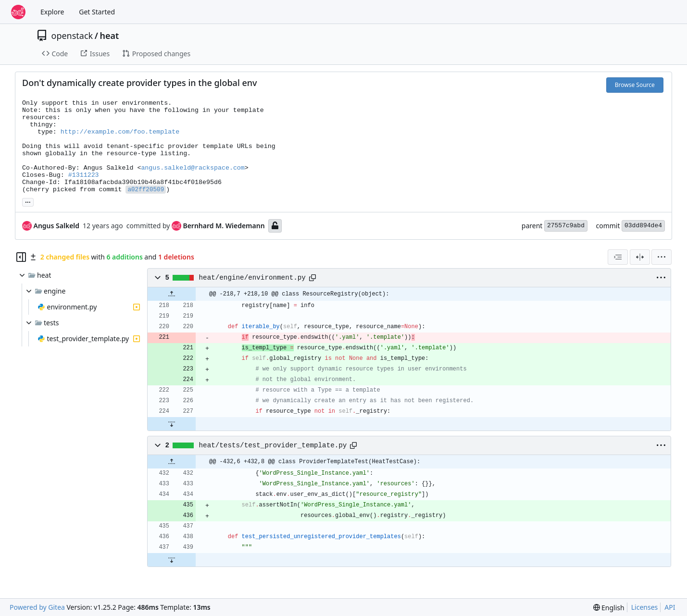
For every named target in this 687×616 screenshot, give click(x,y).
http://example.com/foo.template (120, 132)
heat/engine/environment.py (252, 278)
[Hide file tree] (21, 257)
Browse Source (635, 85)
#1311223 (84, 175)
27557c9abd (566, 226)
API (670, 607)
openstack (72, 36)
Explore (52, 12)
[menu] (662, 257)
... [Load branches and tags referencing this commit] (28, 201)
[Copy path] (312, 278)
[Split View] (640, 257)
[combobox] (618, 257)
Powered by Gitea (37, 607)
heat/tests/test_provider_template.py (273, 445)
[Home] (18, 12)
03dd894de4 (643, 226)
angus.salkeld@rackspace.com (193, 168)
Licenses (645, 607)
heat (109, 36)
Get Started (97, 12)
